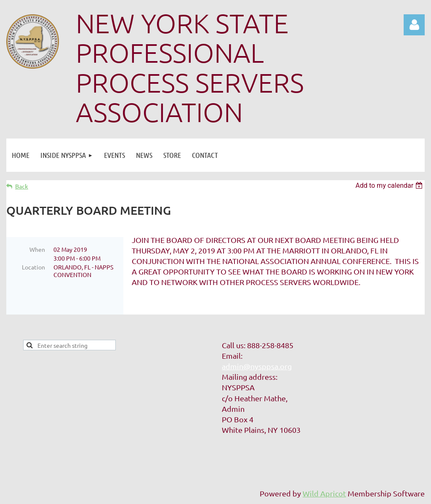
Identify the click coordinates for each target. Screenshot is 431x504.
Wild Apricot (324, 493)
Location (33, 267)
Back (22, 186)
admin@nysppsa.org (257, 366)
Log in (414, 25)
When (37, 249)
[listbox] (390, 185)
